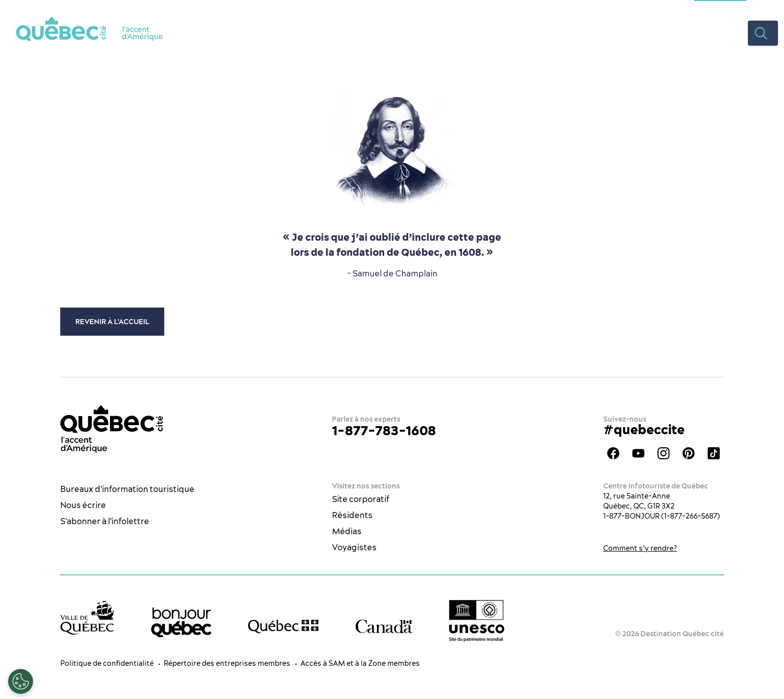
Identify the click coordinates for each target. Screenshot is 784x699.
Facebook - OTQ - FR (613, 453)
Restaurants (494, 33)
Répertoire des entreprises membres (227, 663)
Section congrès (720, 8)
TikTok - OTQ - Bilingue (714, 453)
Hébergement (567, 33)
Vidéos (725, 33)
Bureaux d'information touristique (127, 489)
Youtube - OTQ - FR (638, 453)
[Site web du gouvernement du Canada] (384, 626)
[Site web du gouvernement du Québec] (283, 627)
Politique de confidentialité (107, 663)
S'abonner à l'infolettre (105, 521)
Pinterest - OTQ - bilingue (689, 453)
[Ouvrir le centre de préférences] (21, 681)
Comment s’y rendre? (640, 548)
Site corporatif (361, 499)
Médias (347, 531)
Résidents (352, 515)
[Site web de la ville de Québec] (87, 617)
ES (761, 8)
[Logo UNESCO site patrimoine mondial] (477, 621)
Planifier (632, 33)
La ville (375, 33)
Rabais (682, 33)
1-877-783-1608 (384, 430)
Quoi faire (429, 33)
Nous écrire (83, 505)
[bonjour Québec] (181, 623)
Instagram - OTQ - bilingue (663, 453)
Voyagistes (354, 547)
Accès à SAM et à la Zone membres (360, 663)
